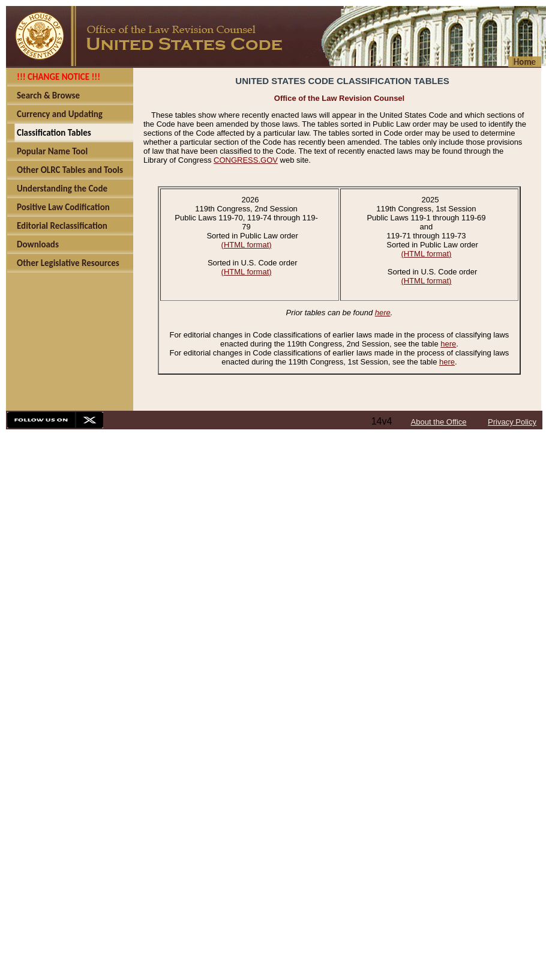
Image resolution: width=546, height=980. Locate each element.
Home (525, 62)
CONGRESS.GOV (246, 160)
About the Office (439, 422)
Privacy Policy (512, 422)
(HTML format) (247, 245)
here (383, 313)
